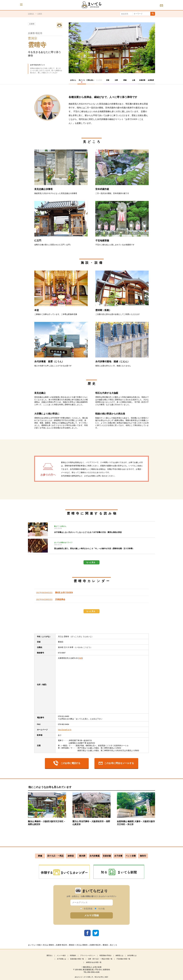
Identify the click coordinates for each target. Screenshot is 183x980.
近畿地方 (31, 14)
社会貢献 (99, 80)
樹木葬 (82, 856)
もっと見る (91, 562)
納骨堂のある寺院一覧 (94, 962)
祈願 (108, 80)
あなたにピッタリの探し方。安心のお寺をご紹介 (91, 977)
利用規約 (73, 955)
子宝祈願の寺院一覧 (123, 959)
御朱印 (143, 856)
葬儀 (125, 80)
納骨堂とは (119, 955)
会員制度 (151, 80)
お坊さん (73, 80)
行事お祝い (90, 80)
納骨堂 (71, 856)
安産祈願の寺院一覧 (77, 959)
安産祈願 (107, 856)
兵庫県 (40, 14)
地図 (80, 658)
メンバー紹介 (61, 955)
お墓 (134, 80)
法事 (116, 80)
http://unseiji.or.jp (65, 730)
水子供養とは (62, 959)
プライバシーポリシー (88, 955)
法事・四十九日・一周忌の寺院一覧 (100, 959)
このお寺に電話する (67, 763)
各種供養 (142, 80)
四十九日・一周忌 (55, 856)
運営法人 (50, 955)
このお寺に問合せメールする (116, 763)
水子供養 (118, 856)
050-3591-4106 (93, 972)
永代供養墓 (95, 856)
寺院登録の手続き (105, 955)
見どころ (82, 80)
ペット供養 (131, 856)
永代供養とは (132, 955)
